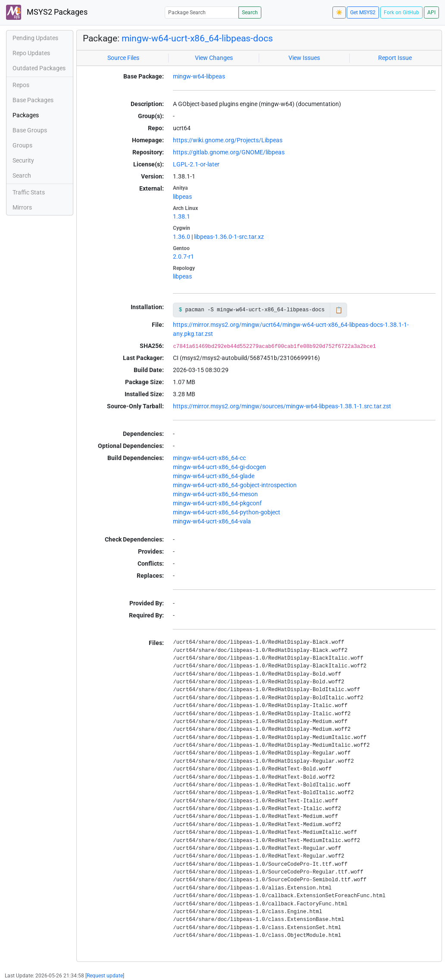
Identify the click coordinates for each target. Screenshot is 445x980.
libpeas (182, 197)
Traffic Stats (29, 192)
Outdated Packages (39, 68)
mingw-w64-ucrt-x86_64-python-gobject (227, 512)
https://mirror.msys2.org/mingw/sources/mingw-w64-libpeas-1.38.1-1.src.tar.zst (282, 406)
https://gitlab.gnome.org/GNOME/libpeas (229, 152)
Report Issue (395, 58)
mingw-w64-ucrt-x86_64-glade (214, 476)
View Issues (304, 58)
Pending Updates (35, 38)
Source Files (123, 58)
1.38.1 (182, 216)
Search (250, 13)
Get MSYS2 (363, 13)
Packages (26, 115)
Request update (105, 976)
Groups (22, 145)
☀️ (339, 13)
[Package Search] (202, 12)
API (431, 13)
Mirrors (22, 207)
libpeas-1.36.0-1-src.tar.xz (229, 237)
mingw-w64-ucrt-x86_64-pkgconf (217, 503)
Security (23, 160)
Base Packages (33, 100)
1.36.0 (182, 237)
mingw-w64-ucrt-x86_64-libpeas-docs (197, 38)
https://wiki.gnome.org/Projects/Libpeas (228, 140)
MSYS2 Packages (47, 12)
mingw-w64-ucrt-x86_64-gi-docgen (219, 467)
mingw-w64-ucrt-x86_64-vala (212, 521)
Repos (21, 85)
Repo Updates (31, 53)
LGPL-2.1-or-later (196, 164)
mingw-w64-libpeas (199, 76)
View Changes (214, 58)
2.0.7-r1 (183, 257)
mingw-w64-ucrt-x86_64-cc (209, 458)
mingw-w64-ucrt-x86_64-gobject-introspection (235, 485)
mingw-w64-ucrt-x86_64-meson (215, 494)
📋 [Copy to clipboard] (339, 310)
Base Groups (30, 130)
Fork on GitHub (401, 13)
